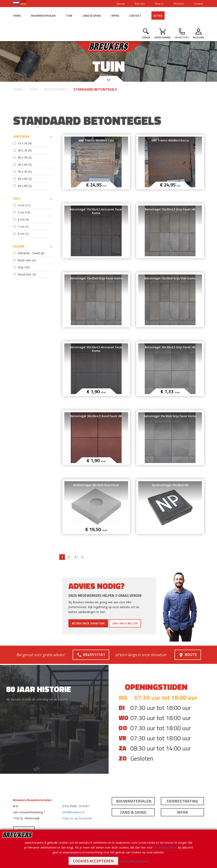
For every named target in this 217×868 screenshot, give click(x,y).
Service (120, 4)
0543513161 (91, 654)
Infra (115, 16)
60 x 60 (25, 179)
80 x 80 (25, 186)
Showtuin (179, 4)
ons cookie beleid (165, 847)
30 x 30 (25, 150)
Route (188, 654)
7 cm (23, 227)
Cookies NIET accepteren (134, 861)
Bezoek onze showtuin (88, 623)
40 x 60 (25, 164)
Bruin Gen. (27, 260)
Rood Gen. (27, 274)
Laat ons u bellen (125, 623)
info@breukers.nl (73, 812)
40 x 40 (25, 157)
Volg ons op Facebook (77, 818)
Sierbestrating (182, 801)
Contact (199, 4)
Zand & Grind (92, 16)
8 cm (23, 234)
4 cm (24, 205)
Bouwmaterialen (43, 16)
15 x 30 (25, 143)
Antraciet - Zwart (31, 253)
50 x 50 (25, 172)
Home (17, 16)
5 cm (24, 212)
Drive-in (159, 4)
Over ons (140, 4)
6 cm (23, 219)
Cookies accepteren (93, 861)
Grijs (24, 267)
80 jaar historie (39, 689)
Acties (158, 16)
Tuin (69, 16)
